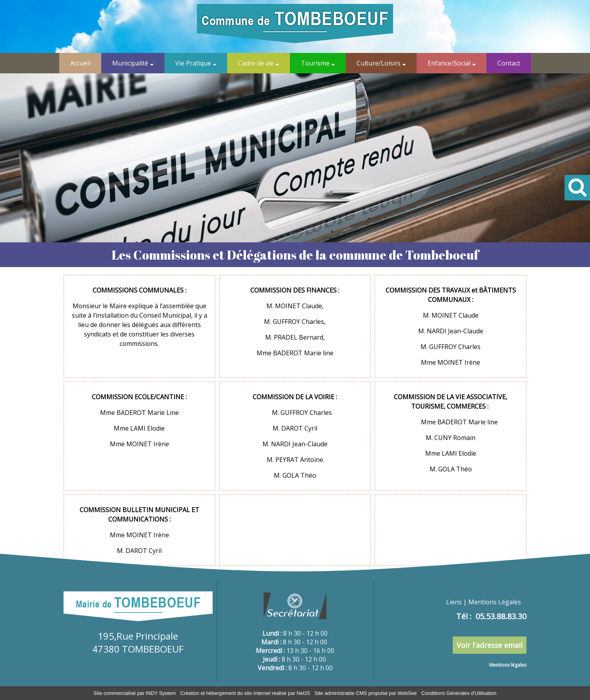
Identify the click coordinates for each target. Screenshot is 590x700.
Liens (454, 602)
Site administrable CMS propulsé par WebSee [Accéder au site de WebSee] (366, 693)
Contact (509, 63)
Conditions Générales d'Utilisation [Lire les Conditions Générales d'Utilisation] (459, 693)
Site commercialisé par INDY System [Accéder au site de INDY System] (135, 693)
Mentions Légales (495, 602)
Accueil (80, 63)
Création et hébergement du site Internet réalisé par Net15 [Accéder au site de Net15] (245, 693)
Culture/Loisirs (379, 63)
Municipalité (130, 63)
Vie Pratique (193, 63)
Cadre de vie (256, 63)
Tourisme (315, 63)
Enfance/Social (449, 63)
